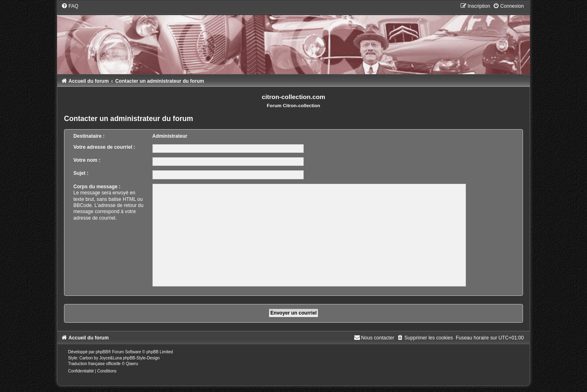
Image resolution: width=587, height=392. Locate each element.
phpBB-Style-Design (141, 358)
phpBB (102, 352)
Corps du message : (97, 187)
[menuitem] (70, 6)
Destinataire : (89, 136)
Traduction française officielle (94, 364)
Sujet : (81, 173)
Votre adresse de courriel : (104, 147)
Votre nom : (87, 160)
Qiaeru (132, 364)
